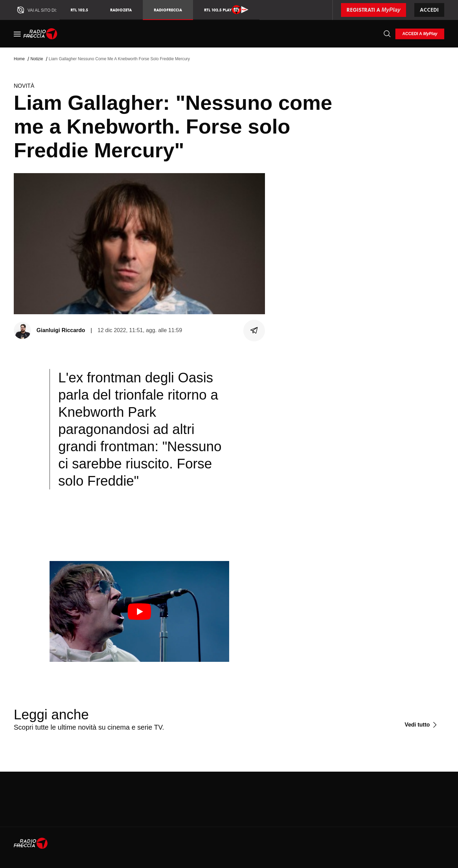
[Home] (40, 34)
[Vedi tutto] (422, 725)
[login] (420, 34)
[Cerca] (387, 34)
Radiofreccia (168, 10)
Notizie (37, 59)
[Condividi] (254, 330)
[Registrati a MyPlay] (374, 10)
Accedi (429, 10)
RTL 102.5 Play (226, 10)
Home (19, 59)
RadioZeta (121, 10)
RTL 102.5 (79, 10)
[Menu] (17, 34)
